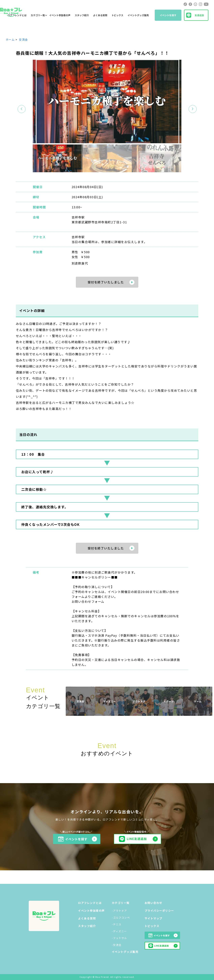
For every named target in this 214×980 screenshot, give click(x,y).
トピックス (117, 15)
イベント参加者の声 (60, 15)
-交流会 (117, 945)
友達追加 (199, 15)
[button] (193, 109)
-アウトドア (119, 911)
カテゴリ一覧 (38, 15)
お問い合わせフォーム (88, 601)
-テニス (117, 924)
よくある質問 (100, 15)
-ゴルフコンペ (121, 917)
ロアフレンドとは (90, 903)
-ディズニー (119, 931)
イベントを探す (168, 15)
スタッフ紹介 (82, 15)
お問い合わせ (153, 903)
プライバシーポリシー (159, 910)
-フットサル (119, 938)
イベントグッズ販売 (138, 15)
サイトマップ (153, 918)
